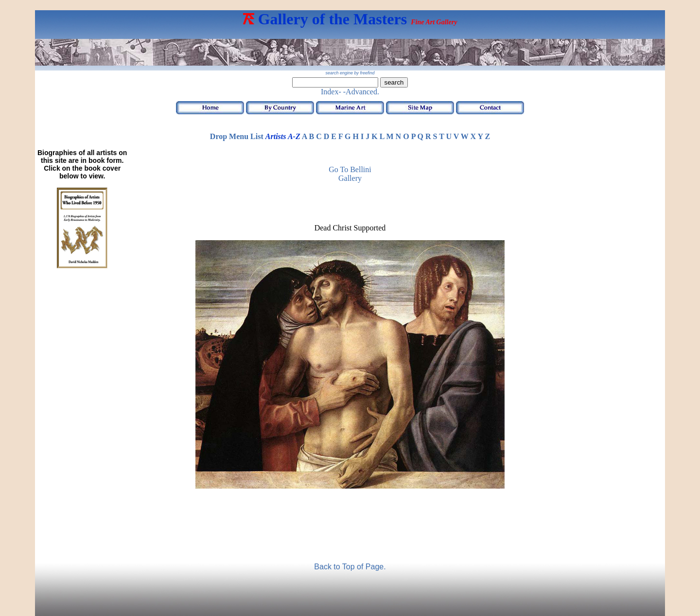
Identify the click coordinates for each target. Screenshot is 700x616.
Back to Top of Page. (350, 567)
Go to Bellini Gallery (350, 174)
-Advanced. (361, 92)
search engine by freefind (350, 73)
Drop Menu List (237, 136)
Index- (331, 92)
